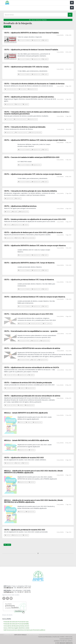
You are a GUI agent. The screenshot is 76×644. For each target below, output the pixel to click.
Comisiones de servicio (35, 323)
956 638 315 (20, 588)
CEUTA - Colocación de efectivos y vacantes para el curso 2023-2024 (29, 314)
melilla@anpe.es (9, 592)
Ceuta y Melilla (60, 35)
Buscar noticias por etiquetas (38, 20)
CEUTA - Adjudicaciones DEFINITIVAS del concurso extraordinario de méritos (32, 348)
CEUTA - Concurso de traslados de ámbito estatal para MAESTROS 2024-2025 (32, 157)
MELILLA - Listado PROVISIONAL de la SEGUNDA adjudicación (26, 440)
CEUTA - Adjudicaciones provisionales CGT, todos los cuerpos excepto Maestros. (33, 174)
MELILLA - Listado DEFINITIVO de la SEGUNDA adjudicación (26, 413)
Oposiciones (35, 341)
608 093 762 (28, 592)
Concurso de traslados (24, 40)
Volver (7, 27)
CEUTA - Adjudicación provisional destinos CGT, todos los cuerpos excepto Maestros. (35, 297)
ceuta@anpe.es (8, 588)
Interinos (21, 422)
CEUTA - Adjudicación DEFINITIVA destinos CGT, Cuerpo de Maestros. (29, 263)
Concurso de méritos (24, 341)
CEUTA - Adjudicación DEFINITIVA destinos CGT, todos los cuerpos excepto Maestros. (35, 246)
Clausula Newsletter (66, 639)
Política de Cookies (59, 637)
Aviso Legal (69, 637)
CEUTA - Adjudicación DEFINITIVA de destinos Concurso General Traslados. (31, 33)
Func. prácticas (47, 323)
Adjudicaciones (36, 40)
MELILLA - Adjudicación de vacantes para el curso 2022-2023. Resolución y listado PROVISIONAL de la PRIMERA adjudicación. (33, 501)
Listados (45, 40)
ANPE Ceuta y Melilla (20, 635)
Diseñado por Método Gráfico (63, 641)
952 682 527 (21, 592)
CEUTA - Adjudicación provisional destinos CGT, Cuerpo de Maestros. (29, 280)
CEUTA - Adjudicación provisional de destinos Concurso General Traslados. (31, 50)
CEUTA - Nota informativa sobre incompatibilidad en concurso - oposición (31, 331)
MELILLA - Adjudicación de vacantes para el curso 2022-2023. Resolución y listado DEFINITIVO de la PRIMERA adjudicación (33, 472)
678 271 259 (27, 588)
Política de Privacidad (45, 637)
